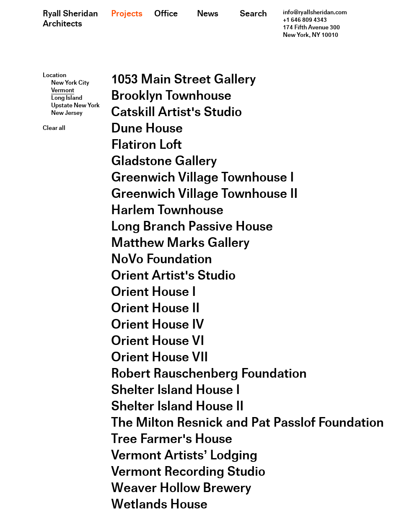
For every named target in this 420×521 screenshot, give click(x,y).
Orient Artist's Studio (173, 275)
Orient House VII (159, 357)
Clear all (54, 128)
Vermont (63, 90)
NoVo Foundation (162, 259)
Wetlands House (159, 504)
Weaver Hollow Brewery (181, 488)
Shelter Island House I (175, 390)
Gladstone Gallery (164, 161)
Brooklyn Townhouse (171, 95)
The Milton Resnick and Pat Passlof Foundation (248, 422)
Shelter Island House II (177, 406)
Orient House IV (158, 324)
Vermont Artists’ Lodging (184, 455)
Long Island (67, 98)
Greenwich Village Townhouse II (204, 193)
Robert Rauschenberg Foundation (209, 373)
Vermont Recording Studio (188, 471)
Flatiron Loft (146, 144)
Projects (127, 13)
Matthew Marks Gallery (180, 242)
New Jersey (67, 113)
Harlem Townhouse (167, 210)
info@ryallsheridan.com (315, 12)
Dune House (147, 128)
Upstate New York (75, 105)
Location (54, 75)
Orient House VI (158, 341)
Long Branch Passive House (192, 226)
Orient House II (155, 308)
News (208, 13)
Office (166, 13)
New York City (70, 83)
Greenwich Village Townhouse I (202, 177)
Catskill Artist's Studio (176, 112)
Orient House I (153, 292)
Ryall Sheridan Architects (70, 18)
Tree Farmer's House (172, 439)
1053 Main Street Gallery (183, 79)
